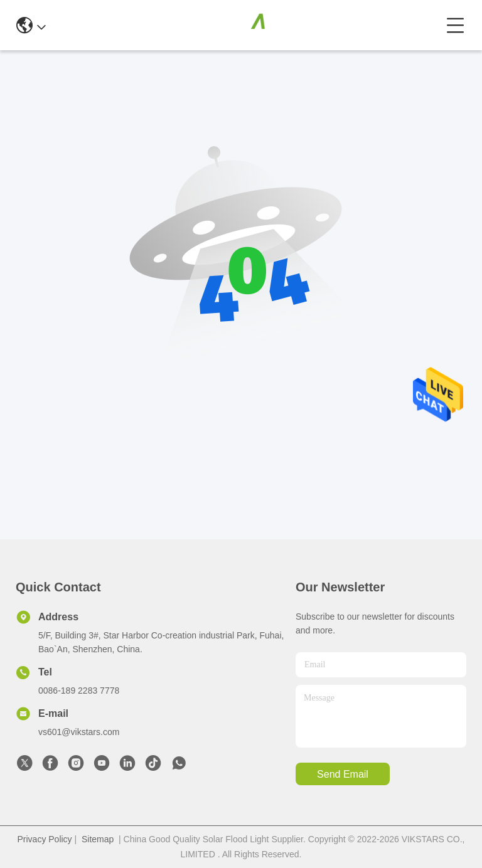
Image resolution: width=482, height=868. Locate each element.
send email (343, 774)
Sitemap (98, 839)
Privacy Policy (44, 839)
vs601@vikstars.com (79, 732)
